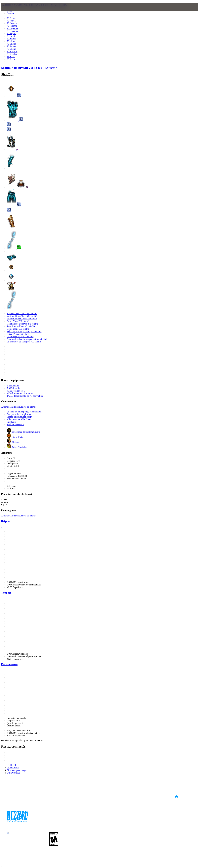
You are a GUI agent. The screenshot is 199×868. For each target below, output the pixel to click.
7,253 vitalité (13, 386)
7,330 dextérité (14, 388)
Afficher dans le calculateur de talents (18, 407)
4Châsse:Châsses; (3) (17, 391)
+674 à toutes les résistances (20, 393)
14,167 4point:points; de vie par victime (25, 396)
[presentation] (12, 10)
